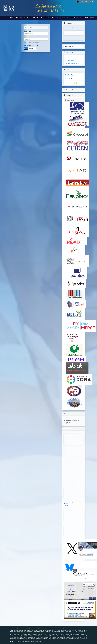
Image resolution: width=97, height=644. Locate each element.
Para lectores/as (69, 57)
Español (67, 79)
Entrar (91, 2)
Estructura (27, 18)
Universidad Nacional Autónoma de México (52, 629)
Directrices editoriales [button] (41, 18)
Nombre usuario (28, 31)
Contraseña (27, 37)
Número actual (69, 28)
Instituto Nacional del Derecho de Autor (62, 634)
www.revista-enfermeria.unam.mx (70, 633)
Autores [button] (55, 18)
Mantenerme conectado (31, 45)
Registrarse (84, 2)
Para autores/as (69, 60)
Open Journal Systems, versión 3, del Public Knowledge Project (29, 641)
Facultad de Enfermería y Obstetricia (54, 630)
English (67, 75)
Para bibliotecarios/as (71, 64)
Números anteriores (70, 33)
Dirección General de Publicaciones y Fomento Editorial (47, 640)
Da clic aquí (67, 424)
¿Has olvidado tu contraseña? (32, 43)
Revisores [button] (64, 18)
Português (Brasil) (70, 83)
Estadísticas (84, 18)
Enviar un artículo (69, 46)
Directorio (18, 18)
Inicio (11, 18)
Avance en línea (69, 38)
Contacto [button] (74, 18)
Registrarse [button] (32, 48)
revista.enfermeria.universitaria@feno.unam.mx (42, 633)
